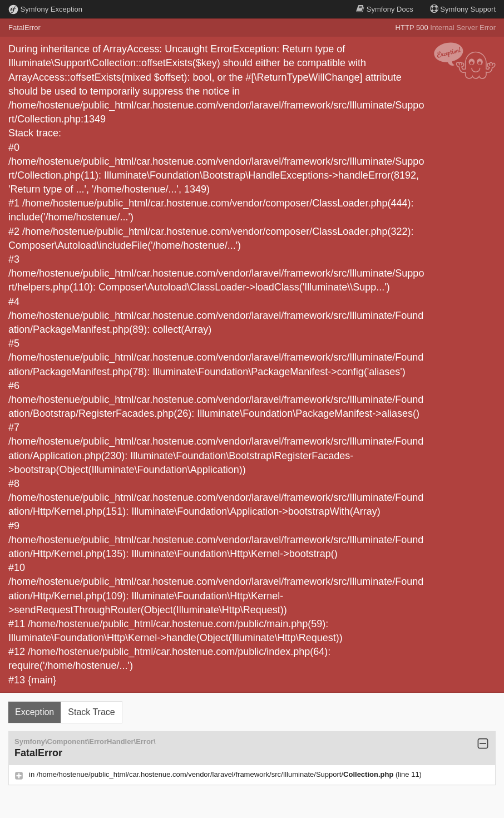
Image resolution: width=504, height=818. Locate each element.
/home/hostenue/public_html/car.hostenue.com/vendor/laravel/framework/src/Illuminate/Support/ (216, 774)
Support (463, 9)
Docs (384, 9)
